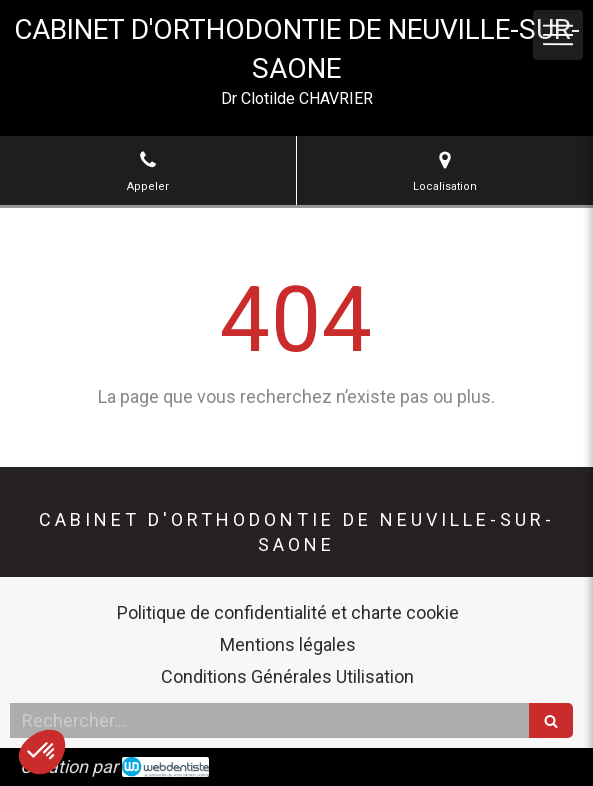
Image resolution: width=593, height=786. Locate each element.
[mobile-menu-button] (558, 35)
